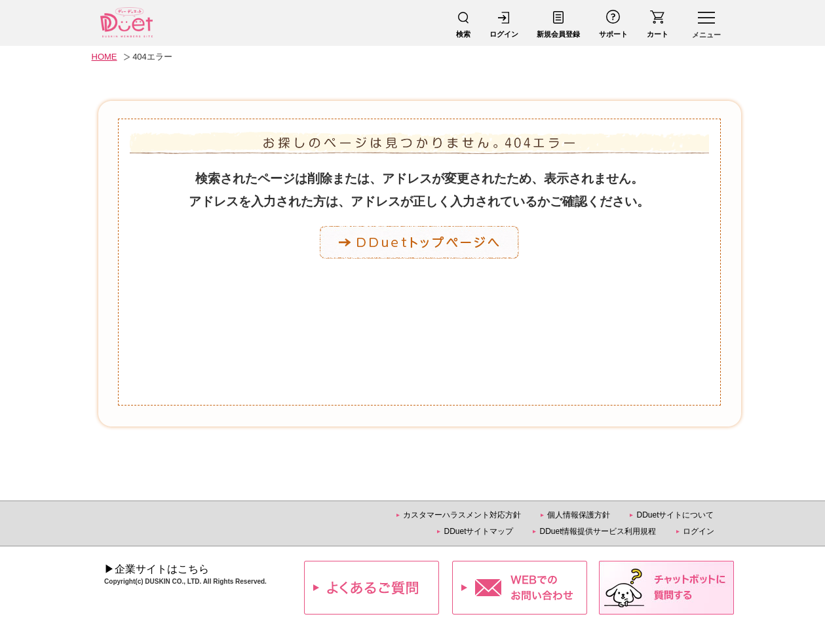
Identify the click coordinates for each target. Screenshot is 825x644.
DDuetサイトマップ (478, 531)
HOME (105, 57)
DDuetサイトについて (675, 515)
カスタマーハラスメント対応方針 (462, 515)
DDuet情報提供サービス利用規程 (598, 531)
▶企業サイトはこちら (157, 569)
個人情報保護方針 (579, 515)
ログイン (699, 531)
